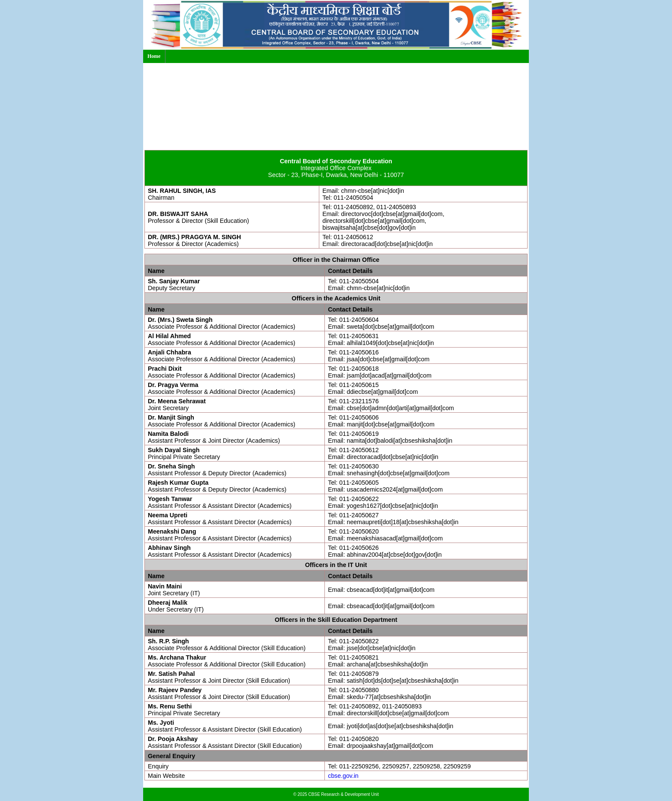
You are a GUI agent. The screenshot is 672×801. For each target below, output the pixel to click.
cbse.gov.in (343, 776)
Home (154, 56)
